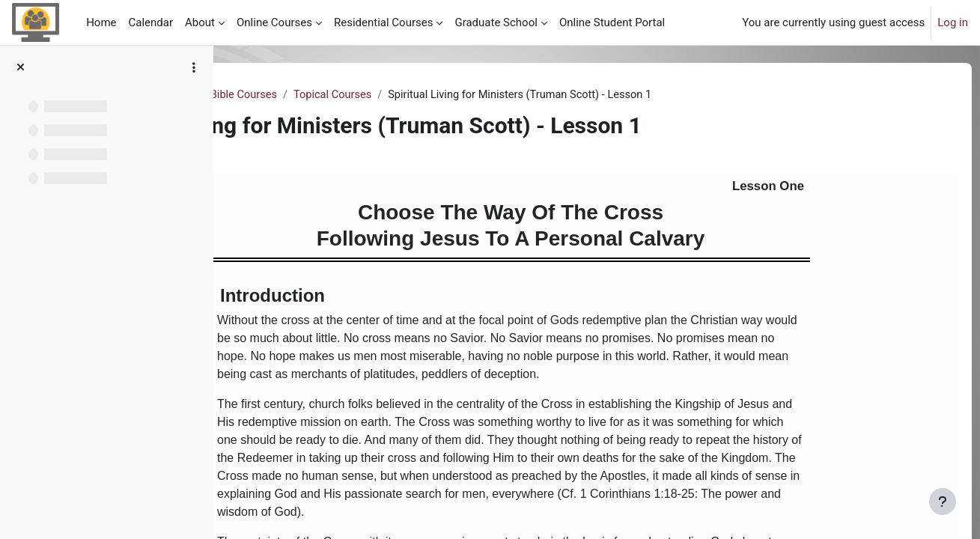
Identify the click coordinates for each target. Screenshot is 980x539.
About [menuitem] (200, 22)
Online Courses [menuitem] (274, 22)
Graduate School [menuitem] (496, 22)
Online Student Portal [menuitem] (612, 22)
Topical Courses (515, 95)
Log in (953, 22)
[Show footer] (943, 502)
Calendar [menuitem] (151, 22)
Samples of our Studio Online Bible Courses (351, 95)
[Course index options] (194, 67)
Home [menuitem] (101, 22)
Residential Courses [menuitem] (383, 22)
